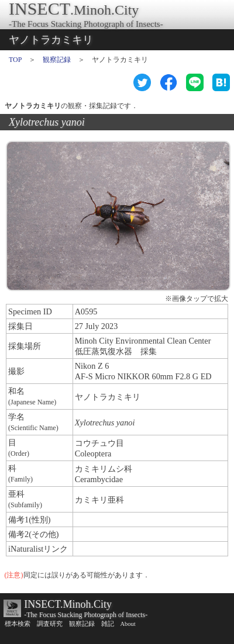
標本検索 (18, 624)
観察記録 (57, 60)
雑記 (108, 624)
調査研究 (50, 624)
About (128, 624)
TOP (15, 60)
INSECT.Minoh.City (68, 604)
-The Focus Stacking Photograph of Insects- (86, 615)
